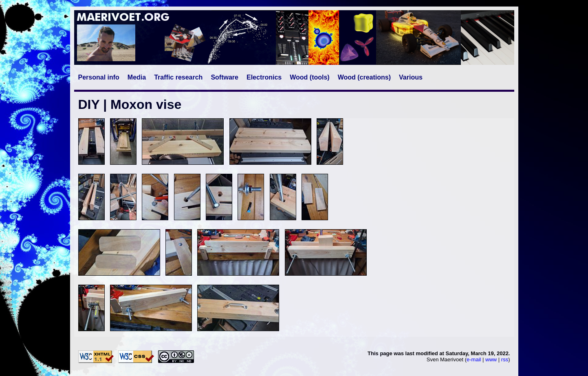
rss (505, 359)
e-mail (474, 359)
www (491, 359)
